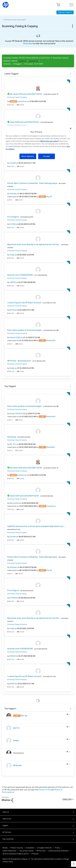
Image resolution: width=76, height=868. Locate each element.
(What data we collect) (49, 141)
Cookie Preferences (9, 851)
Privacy (57, 848)
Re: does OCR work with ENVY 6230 (33, 94)
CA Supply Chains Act (45, 848)
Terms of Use (45, 790)
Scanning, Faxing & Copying (17, 97)
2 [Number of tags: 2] (69, 714)
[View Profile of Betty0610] (51, 447)
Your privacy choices (26, 851)
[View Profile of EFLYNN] (13, 224)
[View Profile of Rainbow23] (51, 340)
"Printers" (22, 61)
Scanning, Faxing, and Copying (15, 20)
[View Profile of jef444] (12, 310)
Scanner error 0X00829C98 (27, 275)
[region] (38, 144)
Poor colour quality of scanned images (32, 330)
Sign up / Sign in (65, 12)
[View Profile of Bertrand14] (14, 503)
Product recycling (17, 848)
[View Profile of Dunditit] (13, 163)
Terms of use (41, 851)
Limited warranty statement (58, 851)
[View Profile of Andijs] (12, 255)
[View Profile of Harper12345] (15, 337)
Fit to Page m (20, 217)
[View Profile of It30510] (13, 282)
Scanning (19, 437)
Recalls (5, 848)
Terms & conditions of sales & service (16, 854)
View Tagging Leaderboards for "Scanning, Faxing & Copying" (38, 708)
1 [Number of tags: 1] (69, 764)
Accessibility (30, 848)
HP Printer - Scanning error (27, 361)
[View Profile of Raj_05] (49, 197)
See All (38, 73)
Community (33, 61)
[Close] (71, 128)
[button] (38, 812)
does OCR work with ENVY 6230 (32, 122)
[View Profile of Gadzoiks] (13, 194)
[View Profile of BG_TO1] (13, 444)
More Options (28, 156)
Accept (46, 156)
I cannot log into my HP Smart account (32, 303)
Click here (28, 43)
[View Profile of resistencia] (22, 101)
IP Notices (35, 854)
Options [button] (74, 26)
